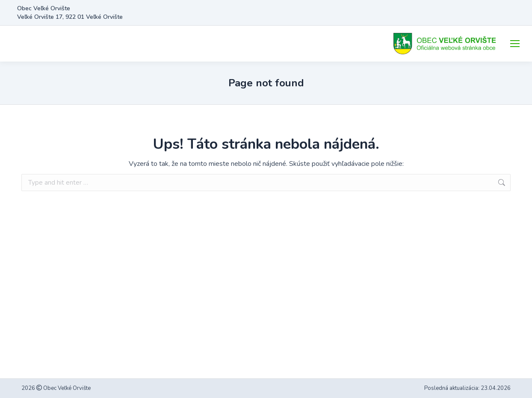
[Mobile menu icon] (515, 44)
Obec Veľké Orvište (66, 388)
